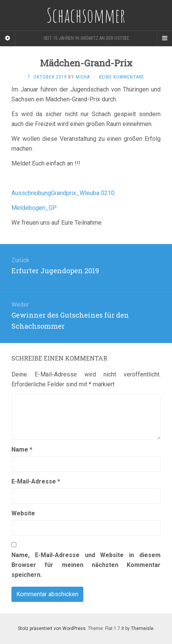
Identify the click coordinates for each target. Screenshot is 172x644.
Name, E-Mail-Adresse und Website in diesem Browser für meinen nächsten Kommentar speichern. (86, 565)
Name (22, 450)
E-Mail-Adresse (36, 481)
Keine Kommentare (122, 77)
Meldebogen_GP (34, 208)
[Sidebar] (8, 38)
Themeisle (142, 628)
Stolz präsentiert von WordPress (52, 628)
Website (23, 513)
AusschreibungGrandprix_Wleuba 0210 (63, 193)
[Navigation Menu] (164, 38)
